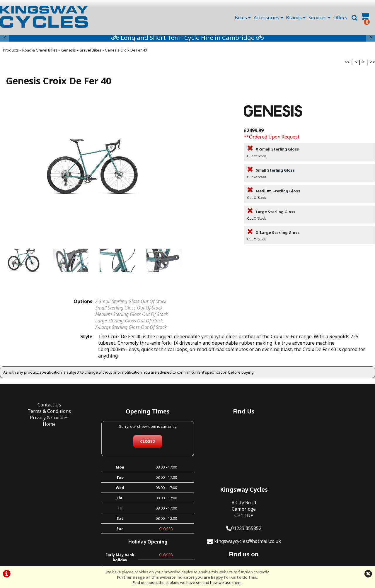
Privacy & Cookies (47, 420)
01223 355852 (331, 452)
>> (372, 64)
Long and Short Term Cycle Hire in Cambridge (291, 39)
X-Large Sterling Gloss (309, 238)
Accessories (268, 18)
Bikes (243, 18)
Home (47, 426)
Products (11, 52)
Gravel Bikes (90, 52)
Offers (340, 18)
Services (319, 18)
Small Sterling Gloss (309, 175)
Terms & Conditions (47, 413)
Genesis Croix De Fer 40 (126, 52)
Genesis (69, 52)
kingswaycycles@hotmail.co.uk (332, 465)
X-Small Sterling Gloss (309, 155)
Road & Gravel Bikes (40, 52)
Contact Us (47, 407)
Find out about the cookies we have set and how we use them (187, 582)
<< (347, 64)
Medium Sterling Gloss (309, 196)
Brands (296, 18)
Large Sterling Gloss (309, 217)
